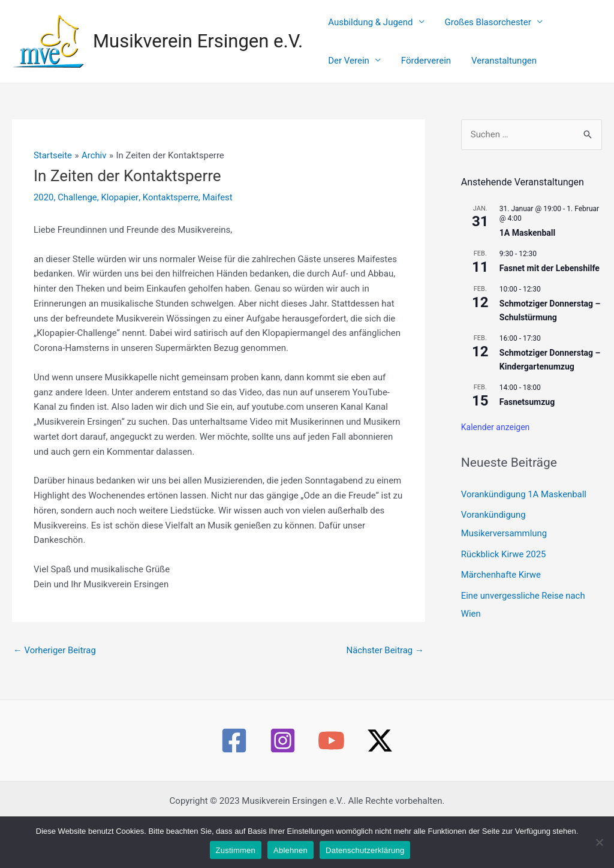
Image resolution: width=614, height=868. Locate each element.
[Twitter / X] (380, 755)
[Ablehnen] (599, 842)
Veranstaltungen (415, 71)
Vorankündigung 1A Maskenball (524, 509)
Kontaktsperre (171, 212)
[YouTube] (331, 755)
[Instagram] (283, 755)
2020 (44, 212)
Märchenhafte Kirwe (501, 587)
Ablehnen (291, 850)
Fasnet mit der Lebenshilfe (550, 283)
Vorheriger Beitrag (55, 665)
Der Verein (557, 26)
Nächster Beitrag (384, 665)
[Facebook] (234, 755)
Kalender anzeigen (496, 442)
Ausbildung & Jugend (365, 26)
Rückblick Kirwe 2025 (504, 567)
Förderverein (347, 71)
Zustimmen (236, 850)
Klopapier (120, 212)
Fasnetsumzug (527, 416)
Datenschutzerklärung (365, 850)
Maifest (219, 212)
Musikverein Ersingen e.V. (198, 48)
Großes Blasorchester (472, 26)
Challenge (77, 212)
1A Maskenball (527, 247)
